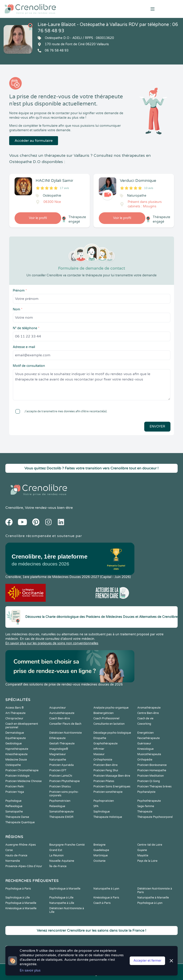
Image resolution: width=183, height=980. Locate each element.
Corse (9, 850)
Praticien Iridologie (17, 776)
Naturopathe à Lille (62, 903)
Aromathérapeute (149, 708)
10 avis (149, 188)
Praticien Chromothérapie (22, 770)
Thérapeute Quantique (20, 822)
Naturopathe (58, 760)
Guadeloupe (101, 850)
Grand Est (56, 850)
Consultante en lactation (109, 724)
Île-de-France (58, 866)
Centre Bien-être (148, 713)
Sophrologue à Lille (18, 898)
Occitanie (99, 861)
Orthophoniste (103, 760)
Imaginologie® (59, 749)
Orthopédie (145, 760)
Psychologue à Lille (61, 898)
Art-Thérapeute (15, 713)
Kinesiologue (145, 749)
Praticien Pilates (104, 781)
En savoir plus (30, 970)
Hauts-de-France (16, 855)
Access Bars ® (15, 708)
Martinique (101, 855)
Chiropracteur (14, 718)
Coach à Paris (102, 903)
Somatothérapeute (61, 812)
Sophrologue (102, 812)
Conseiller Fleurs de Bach (65, 724)
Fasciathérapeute (149, 738)
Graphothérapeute (105, 744)
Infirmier (99, 749)
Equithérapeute (16, 738)
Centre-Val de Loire (150, 845)
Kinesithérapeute (16, 754)
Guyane (142, 850)
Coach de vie (145, 718)
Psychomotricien (60, 801)
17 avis (64, 188)
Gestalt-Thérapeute (62, 744)
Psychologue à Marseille (21, 903)
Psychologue (13, 801)
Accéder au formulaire (34, 141)
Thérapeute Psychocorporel (155, 817)
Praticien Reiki (15, 787)
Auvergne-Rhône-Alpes (21, 845)
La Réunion (56, 855)
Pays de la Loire (147, 861)
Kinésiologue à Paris (106, 898)
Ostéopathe (13, 765)
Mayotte (143, 855)
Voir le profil (38, 218)
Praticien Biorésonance (152, 765)
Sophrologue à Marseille (65, 889)
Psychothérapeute (149, 801)
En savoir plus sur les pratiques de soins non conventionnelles (52, 643)
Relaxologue (57, 806)
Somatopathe (14, 812)
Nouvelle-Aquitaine (62, 861)
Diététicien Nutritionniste (66, 733)
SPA (96, 806)
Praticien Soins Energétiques (112, 787)
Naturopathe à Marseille (153, 898)
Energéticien (145, 733)
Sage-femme (146, 806)
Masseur (99, 754)
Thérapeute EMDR (61, 817)
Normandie (13, 861)
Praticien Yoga (15, 792)
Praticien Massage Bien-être (112, 776)
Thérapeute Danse (17, 817)
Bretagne (99, 845)
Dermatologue (15, 733)
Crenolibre (14, 508)
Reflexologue (14, 806)
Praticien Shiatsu (60, 787)
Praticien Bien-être (105, 765)
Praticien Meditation (151, 776)
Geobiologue (14, 744)
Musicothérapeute (149, 754)
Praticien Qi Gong (149, 781)
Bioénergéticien (103, 713)
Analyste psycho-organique (111, 708)
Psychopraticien (104, 801)
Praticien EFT (58, 770)
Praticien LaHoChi (61, 776)
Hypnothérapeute (17, 749)
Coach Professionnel (106, 718)
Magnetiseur (58, 754)
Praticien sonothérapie (108, 792)
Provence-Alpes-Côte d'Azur (24, 866)
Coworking (144, 724)
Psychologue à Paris (18, 889)
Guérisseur (144, 744)
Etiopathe (100, 738)
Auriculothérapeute (62, 713)
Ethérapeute (57, 738)
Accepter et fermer (147, 961)
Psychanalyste (146, 792)
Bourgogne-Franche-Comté (67, 845)
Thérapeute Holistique (108, 817)
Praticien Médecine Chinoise (24, 781)
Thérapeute (145, 812)
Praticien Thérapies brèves (154, 787)
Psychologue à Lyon (150, 903)
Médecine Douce (16, 760)
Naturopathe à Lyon (106, 889)
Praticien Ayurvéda (61, 765)
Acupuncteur (58, 708)
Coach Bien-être (60, 718)
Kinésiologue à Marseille (21, 908)
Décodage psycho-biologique (112, 733)
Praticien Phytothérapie (65, 781)
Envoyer (157, 427)
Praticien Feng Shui (106, 770)
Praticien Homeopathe (152, 770)
